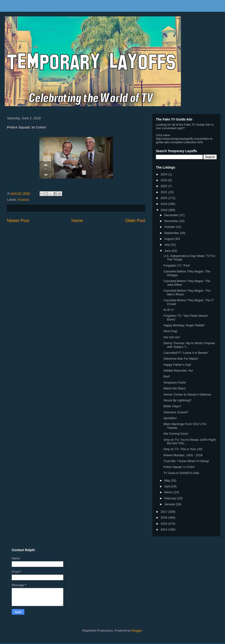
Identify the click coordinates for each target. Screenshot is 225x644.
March (169, 492)
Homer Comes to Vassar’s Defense (187, 394)
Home (77, 221)
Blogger (137, 631)
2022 (164, 186)
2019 (164, 204)
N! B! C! (169, 310)
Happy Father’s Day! (177, 365)
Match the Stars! (174, 388)
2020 (164, 198)
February (171, 498)
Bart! (167, 376)
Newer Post (18, 221)
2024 (164, 174)
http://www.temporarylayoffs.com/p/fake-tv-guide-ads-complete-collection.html (185, 140)
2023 (164, 180)
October (170, 227)
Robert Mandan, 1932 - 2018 (183, 455)
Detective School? (176, 412)
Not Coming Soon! (176, 434)
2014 (164, 529)
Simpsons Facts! (175, 382)
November (172, 221)
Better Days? (172, 406)
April (168, 486)
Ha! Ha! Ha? (172, 337)
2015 (164, 524)
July (167, 245)
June (168, 251)
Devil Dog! (170, 331)
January (170, 504)
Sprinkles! (170, 418)
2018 (164, 210)
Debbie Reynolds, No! (178, 371)
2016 (164, 518)
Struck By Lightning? (177, 400)
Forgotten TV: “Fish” (177, 266)
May (168, 480)
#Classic (24, 200)
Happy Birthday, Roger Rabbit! (184, 325)
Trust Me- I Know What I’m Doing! (186, 461)
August (169, 239)
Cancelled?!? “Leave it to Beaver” (186, 353)
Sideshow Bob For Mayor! (181, 359)
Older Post (135, 221)
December (172, 215)
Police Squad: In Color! (179, 467)
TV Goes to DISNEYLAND (181, 473)
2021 (164, 192)
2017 (164, 512)
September (172, 233)
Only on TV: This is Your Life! (183, 449)
